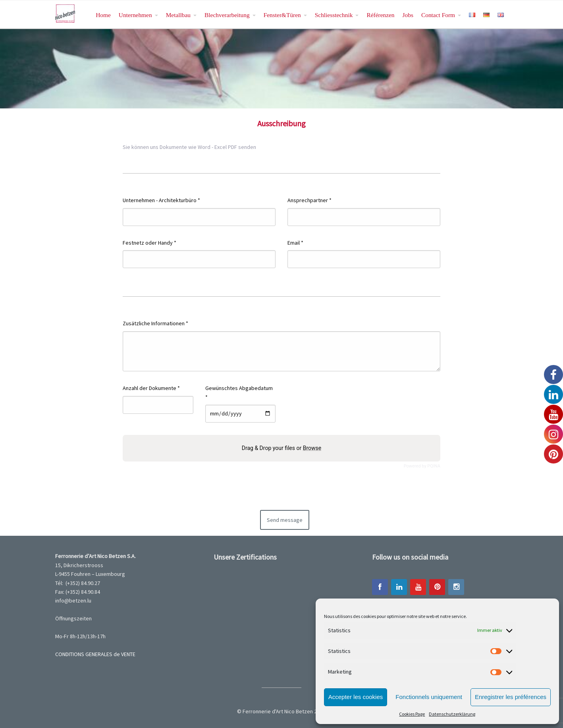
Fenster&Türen (282, 15)
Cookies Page (412, 714)
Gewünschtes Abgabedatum (239, 392)
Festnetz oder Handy (149, 243)
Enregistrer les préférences (511, 697)
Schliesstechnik (334, 15)
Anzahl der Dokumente (151, 388)
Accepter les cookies (356, 697)
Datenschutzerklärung (452, 714)
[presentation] (293, 489)
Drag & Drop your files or (281, 448)
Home (103, 15)
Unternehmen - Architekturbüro (161, 200)
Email (295, 243)
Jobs (408, 15)
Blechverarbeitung (227, 15)
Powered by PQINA (422, 466)
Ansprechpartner (309, 200)
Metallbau (178, 15)
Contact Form (438, 15)
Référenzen (380, 15)
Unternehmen (135, 15)
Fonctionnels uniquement (429, 697)
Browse (312, 448)
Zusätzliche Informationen (155, 323)
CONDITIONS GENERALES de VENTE (95, 654)
